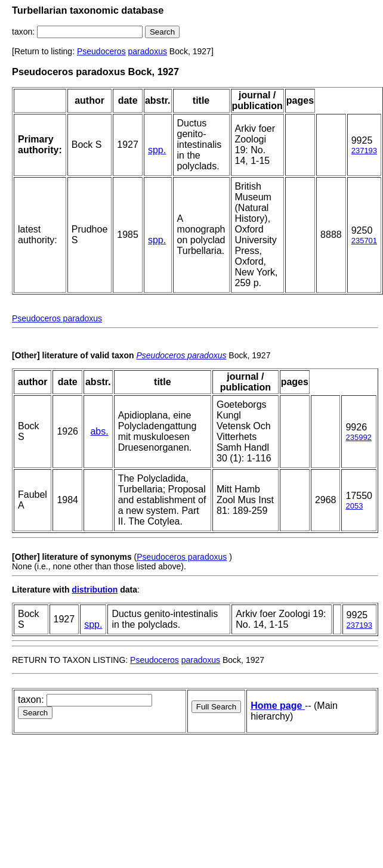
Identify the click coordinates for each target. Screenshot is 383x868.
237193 (364, 151)
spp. (157, 150)
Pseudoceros (101, 51)
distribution (95, 590)
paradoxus (148, 51)
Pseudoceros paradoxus (57, 318)
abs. (99, 431)
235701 (364, 241)
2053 (354, 506)
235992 (358, 437)
